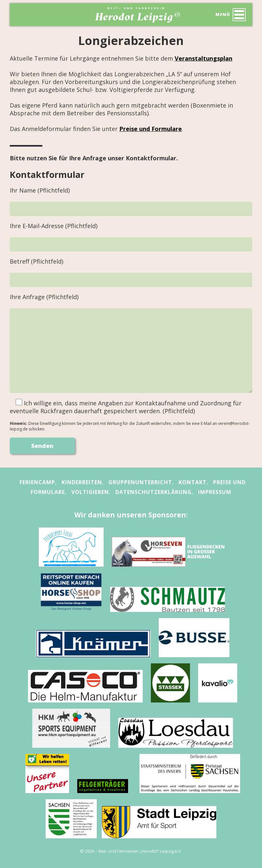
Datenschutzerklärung (153, 492)
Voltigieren (90, 492)
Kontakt (193, 482)
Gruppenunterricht (140, 482)
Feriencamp (37, 482)
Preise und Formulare (151, 129)
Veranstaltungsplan (204, 58)
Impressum (215, 492)
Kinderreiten (82, 482)
